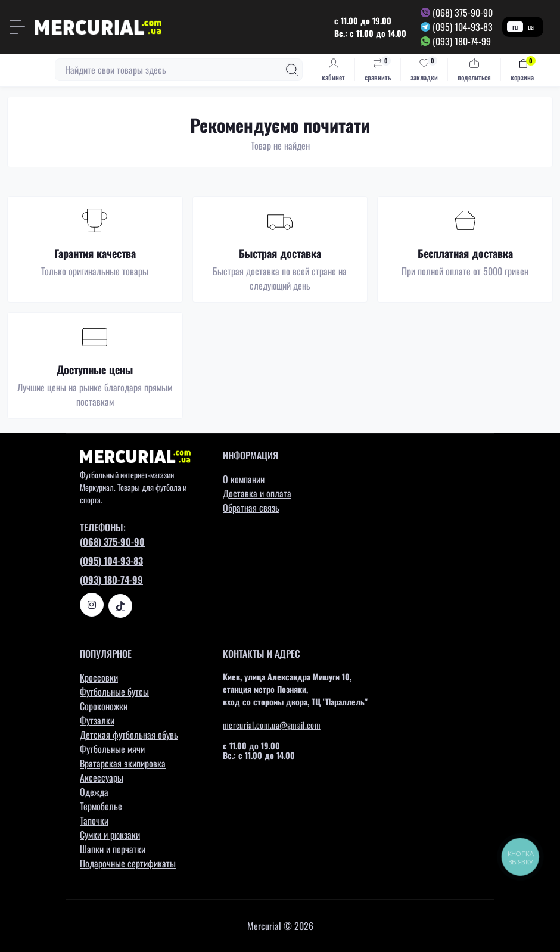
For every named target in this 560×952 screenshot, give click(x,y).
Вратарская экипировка (123, 763)
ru (515, 27)
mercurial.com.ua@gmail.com (272, 725)
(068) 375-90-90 (463, 13)
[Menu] (17, 27)
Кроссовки (99, 677)
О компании (244, 479)
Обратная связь (251, 508)
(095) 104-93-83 (463, 27)
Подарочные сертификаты (128, 863)
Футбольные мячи (112, 749)
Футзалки (97, 720)
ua (531, 27)
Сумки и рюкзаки (110, 835)
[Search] (292, 70)
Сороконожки (104, 706)
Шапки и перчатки (113, 849)
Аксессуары (102, 777)
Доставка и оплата (257, 493)
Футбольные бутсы (114, 692)
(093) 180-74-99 (462, 41)
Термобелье (101, 806)
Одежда (94, 792)
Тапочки (94, 820)
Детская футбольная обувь (129, 735)
